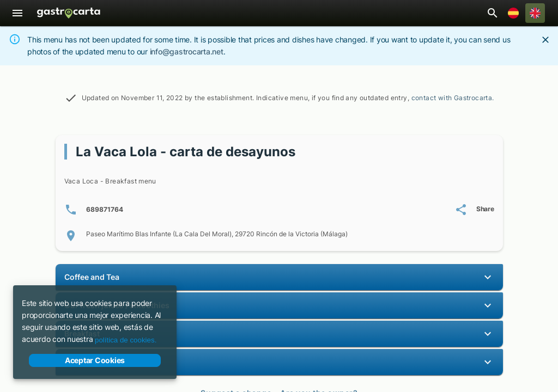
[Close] (545, 40)
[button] (279, 277)
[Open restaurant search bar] (493, 13)
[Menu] (17, 13)
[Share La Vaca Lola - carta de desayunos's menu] (474, 210)
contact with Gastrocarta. (453, 98)
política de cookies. (126, 340)
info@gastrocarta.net (187, 51)
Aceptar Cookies (95, 360)
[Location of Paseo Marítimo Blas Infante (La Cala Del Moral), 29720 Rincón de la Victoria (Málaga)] (279, 236)
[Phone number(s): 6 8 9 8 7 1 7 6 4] (94, 210)
